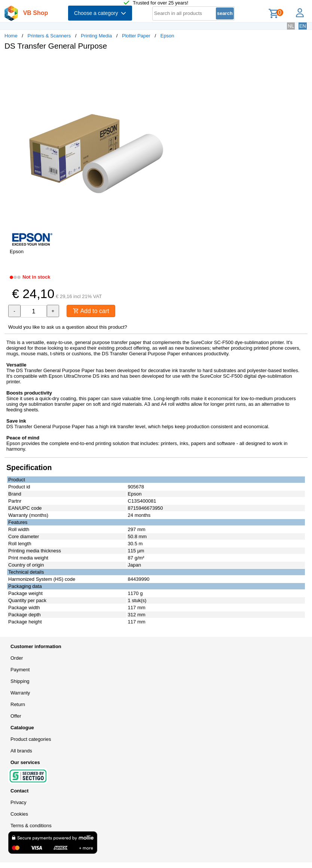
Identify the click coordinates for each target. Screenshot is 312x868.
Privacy (19, 802)
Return (18, 704)
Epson (167, 36)
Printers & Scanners (49, 36)
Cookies (19, 814)
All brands (21, 751)
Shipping (20, 681)
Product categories (31, 739)
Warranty (20, 693)
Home (11, 36)
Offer (16, 716)
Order (17, 658)
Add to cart (91, 311)
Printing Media (96, 36)
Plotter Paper (136, 36)
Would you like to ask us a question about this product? (68, 327)
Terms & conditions (31, 826)
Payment (20, 670)
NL (291, 26)
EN (303, 26)
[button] (222, 64)
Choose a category (100, 13)
